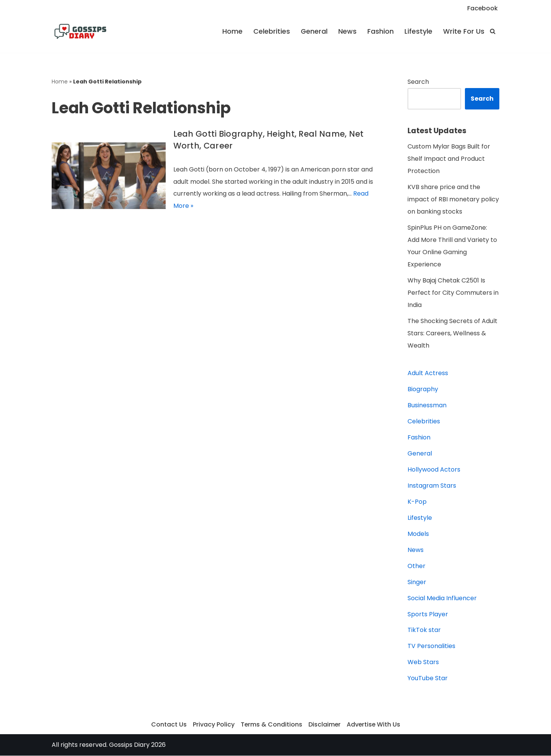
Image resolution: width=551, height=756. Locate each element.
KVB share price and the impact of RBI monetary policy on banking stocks (453, 200)
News (347, 31)
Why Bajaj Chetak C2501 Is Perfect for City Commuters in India (453, 293)
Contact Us (168, 725)
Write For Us (464, 31)
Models (418, 534)
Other (417, 566)
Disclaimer (324, 725)
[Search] (493, 31)
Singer (417, 582)
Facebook (482, 8)
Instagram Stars (432, 486)
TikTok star (424, 631)
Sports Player (428, 615)
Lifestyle (418, 31)
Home (232, 31)
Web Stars (423, 663)
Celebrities (272, 31)
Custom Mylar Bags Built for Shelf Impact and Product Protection (449, 159)
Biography (423, 389)
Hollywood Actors (434, 470)
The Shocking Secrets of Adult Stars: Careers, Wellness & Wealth (452, 334)
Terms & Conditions (271, 725)
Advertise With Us (374, 725)
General (314, 31)
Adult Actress (428, 373)
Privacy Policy (213, 725)
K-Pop (417, 502)
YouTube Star (428, 679)
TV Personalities (431, 647)
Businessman (427, 406)
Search (418, 82)
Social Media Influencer (442, 598)
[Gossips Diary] (80, 31)
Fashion (381, 31)
